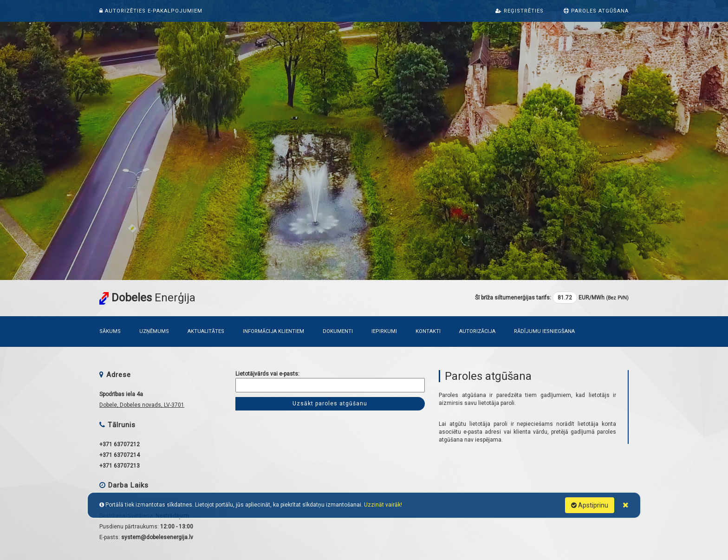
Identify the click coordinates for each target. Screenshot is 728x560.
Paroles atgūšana (596, 11)
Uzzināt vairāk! (383, 505)
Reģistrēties (520, 11)
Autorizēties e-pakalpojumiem (151, 11)
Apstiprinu (590, 505)
